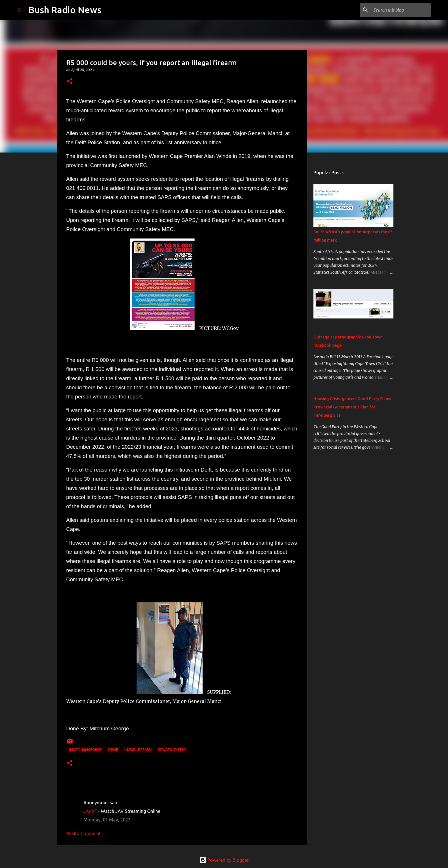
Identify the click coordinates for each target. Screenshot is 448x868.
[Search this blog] (401, 10)
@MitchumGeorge (85, 750)
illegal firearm (138, 750)
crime (113, 750)
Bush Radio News (65, 10)
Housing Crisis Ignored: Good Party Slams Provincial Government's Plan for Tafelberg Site (352, 407)
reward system (172, 750)
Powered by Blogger (224, 860)
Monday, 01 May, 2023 (107, 820)
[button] (70, 82)
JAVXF (90, 811)
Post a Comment (84, 833)
